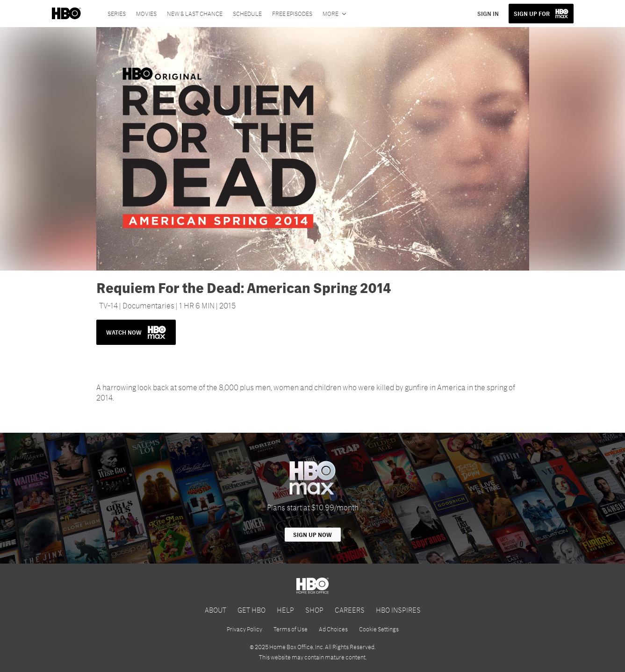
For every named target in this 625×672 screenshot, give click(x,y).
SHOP (314, 610)
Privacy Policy (244, 629)
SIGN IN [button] (488, 14)
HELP (285, 610)
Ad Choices (333, 629)
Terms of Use (291, 629)
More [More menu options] (330, 14)
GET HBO (251, 610)
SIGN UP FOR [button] (532, 14)
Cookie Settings (379, 629)
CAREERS (350, 610)
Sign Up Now (312, 535)
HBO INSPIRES (398, 610)
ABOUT (216, 610)
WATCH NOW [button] (136, 332)
